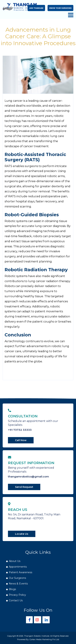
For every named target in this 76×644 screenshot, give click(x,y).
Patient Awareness (21, 572)
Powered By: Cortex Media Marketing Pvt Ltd (38, 639)
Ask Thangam (36, 8)
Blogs (12, 589)
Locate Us (22, 534)
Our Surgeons (17, 578)
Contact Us (16, 600)
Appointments (18, 567)
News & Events (18, 584)
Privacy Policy (17, 595)
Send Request (24, 487)
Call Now (21, 440)
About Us (15, 561)
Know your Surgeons (60, 8)
